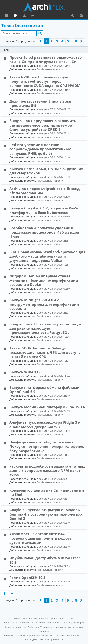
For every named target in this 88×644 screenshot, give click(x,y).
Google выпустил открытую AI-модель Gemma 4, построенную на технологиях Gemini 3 (46, 514)
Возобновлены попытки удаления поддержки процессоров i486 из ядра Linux (44, 232)
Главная (21, 15)
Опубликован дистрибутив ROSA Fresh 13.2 (45, 560)
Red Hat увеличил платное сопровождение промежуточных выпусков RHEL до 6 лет (40, 149)
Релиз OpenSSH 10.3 (27, 578)
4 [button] (62, 41)
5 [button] (68, 41)
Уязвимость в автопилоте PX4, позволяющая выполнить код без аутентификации (40, 538)
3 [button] (57, 41)
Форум (36, 16)
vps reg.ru (78, 623)
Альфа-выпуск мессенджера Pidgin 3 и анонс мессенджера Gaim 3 (45, 424)
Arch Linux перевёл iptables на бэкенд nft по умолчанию (44, 191)
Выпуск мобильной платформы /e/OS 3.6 (47, 407)
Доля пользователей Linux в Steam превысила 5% (42, 103)
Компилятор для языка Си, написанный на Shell (47, 492)
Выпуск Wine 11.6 (25, 372)
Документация (54, 16)
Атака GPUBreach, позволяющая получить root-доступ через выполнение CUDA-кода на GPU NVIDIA (45, 81)
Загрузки (45, 16)
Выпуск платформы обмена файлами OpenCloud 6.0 (44, 390)
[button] (39, 41)
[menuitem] (38, 640)
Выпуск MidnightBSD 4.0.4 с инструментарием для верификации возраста (44, 304)
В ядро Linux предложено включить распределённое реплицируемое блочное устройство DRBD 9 (43, 125)
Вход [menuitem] (74, 16)
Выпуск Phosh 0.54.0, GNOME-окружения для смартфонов (46, 171)
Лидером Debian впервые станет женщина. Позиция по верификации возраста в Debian (44, 280)
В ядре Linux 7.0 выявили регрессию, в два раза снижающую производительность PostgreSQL (45, 328)
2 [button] (52, 41)
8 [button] (76, 41)
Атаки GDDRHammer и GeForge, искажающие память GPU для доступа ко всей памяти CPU (45, 352)
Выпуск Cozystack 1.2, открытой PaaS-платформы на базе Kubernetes (44, 210)
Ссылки (8, 16)
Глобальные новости (50, 69)
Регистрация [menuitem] (82, 16)
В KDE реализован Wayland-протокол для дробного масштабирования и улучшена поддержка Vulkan (47, 256)
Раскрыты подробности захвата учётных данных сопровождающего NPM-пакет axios (47, 470)
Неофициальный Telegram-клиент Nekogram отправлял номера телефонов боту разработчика (47, 446)
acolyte (43, 66)
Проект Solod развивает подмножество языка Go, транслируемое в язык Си (46, 59)
